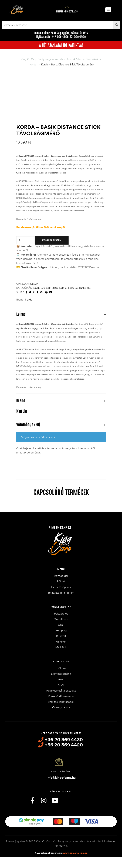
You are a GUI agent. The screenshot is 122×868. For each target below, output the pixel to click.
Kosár (61, 679)
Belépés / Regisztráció (67, 12)
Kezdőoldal (61, 576)
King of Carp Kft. (61, 528)
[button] (108, 10)
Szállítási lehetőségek (61, 702)
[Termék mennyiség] (19, 240)
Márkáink (61, 647)
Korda (29, 299)
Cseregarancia (61, 707)
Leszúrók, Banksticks (79, 288)
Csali (61, 625)
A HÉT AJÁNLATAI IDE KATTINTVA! (61, 45)
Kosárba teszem (52, 240)
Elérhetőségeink (61, 587)
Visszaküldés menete (61, 696)
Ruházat (61, 636)
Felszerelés (61, 613)
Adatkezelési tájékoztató (61, 690)
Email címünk (61, 771)
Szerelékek (61, 619)
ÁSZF (61, 685)
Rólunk (61, 581)
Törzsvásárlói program (61, 593)
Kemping (61, 630)
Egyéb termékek (42, 288)
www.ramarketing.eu (75, 853)
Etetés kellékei (59, 288)
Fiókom (61, 668)
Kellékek (61, 642)
